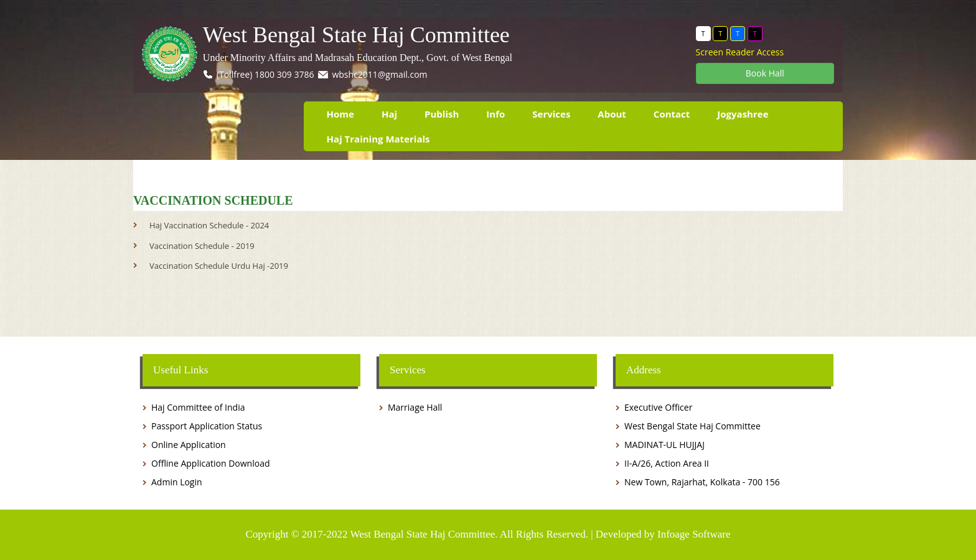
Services (551, 114)
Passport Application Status (207, 426)
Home (340, 114)
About (612, 114)
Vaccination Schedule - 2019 (202, 246)
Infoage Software (694, 534)
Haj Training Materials (378, 139)
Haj (389, 114)
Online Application (189, 445)
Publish (442, 114)
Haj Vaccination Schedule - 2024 (209, 225)
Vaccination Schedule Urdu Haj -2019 (219, 266)
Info (495, 114)
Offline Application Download (210, 463)
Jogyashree (743, 114)
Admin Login (177, 482)
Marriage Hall (415, 407)
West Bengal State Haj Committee (356, 35)
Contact (672, 114)
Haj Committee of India (198, 407)
